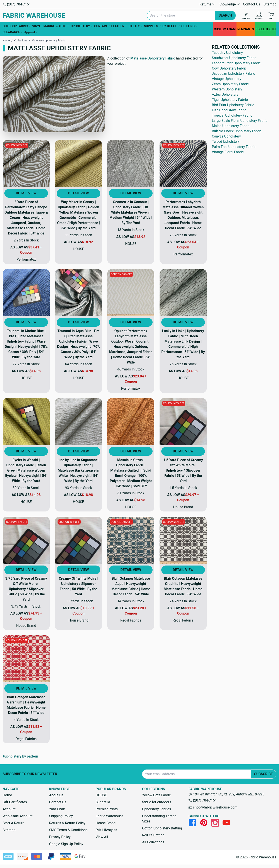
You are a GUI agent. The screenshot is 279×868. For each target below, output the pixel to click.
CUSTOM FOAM (225, 29)
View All (102, 837)
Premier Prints (107, 809)
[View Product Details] (26, 164)
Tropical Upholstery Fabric (232, 115)
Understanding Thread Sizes (159, 819)
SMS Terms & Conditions (68, 830)
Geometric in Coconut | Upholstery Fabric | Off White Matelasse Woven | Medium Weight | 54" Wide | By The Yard (131, 212)
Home (7, 795)
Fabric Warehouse (110, 816)
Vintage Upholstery (227, 79)
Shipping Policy (61, 816)
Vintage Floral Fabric (228, 152)
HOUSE (101, 795)
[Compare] (246, 16)
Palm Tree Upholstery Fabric (234, 147)
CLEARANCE (13, 32)
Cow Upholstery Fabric (229, 68)
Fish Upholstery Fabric (229, 110)
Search (225, 15)
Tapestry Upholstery (227, 53)
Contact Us (252, 4)
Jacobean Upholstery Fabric (233, 74)
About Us (56, 795)
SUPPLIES (152, 26)
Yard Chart (57, 809)
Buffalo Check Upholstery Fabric (237, 131)
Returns (207, 4)
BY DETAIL (171, 26)
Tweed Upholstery (226, 142)
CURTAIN (102, 26)
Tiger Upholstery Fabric (230, 100)
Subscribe (263, 774)
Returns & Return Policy (67, 823)
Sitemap (270, 4)
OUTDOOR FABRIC (16, 26)
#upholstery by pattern (20, 756)
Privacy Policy (60, 837)
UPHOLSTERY (82, 26)
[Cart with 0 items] (271, 16)
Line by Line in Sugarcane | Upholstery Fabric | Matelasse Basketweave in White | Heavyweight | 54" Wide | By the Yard (78, 470)
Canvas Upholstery (226, 136)
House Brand (106, 823)
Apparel (31, 32)
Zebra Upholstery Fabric (230, 84)
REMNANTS (246, 29)
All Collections (153, 842)
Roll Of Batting (153, 835)
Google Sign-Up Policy (66, 844)
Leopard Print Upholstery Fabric (236, 63)
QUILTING (189, 26)
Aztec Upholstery (225, 94)
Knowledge (229, 4)
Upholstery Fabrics (157, 809)
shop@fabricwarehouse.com (213, 807)
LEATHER (119, 26)
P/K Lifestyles (106, 830)
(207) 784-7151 (17, 4)
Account (9, 809)
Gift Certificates (15, 802)
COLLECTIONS (265, 29)
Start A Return (14, 823)
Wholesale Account (18, 816)
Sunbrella (103, 802)
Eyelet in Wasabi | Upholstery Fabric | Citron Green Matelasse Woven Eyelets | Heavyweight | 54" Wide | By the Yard (26, 470)
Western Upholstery (227, 89)
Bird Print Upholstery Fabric (233, 105)
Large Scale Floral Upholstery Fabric (240, 121)
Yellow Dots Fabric (157, 795)
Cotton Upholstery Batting (162, 828)
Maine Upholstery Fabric (231, 126)
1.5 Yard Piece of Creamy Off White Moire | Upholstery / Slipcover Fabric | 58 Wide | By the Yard (183, 470)
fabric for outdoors (157, 802)
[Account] (259, 16)
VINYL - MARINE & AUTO (50, 26)
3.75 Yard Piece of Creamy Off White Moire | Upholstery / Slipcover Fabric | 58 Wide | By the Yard (26, 589)
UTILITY (135, 26)
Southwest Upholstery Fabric (234, 58)
